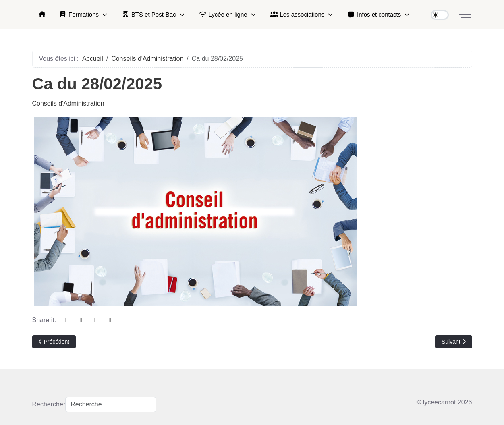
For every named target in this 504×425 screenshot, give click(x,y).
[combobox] (111, 404)
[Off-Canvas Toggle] (465, 15)
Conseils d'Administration (68, 103)
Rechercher (49, 404)
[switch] (440, 15)
